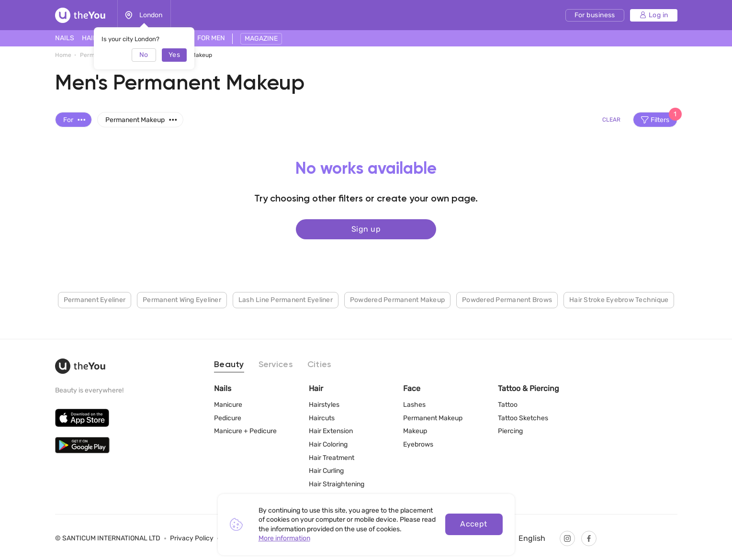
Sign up (366, 229)
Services (276, 365)
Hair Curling (326, 471)
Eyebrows (418, 444)
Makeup (415, 431)
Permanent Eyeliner (95, 299)
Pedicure (228, 418)
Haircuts (322, 418)
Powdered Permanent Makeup (397, 299)
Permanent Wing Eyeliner (182, 299)
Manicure (228, 405)
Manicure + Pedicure (245, 431)
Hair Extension (331, 431)
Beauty (229, 365)
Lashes (414, 405)
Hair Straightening (337, 484)
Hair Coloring (328, 444)
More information (284, 538)
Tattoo (508, 405)
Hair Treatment (332, 458)
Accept (474, 524)
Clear (611, 120)
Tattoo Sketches (523, 418)
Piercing (510, 431)
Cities (320, 365)
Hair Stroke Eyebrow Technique (619, 299)
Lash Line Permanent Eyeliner (286, 299)
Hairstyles (324, 405)
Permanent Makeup (433, 418)
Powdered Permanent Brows (507, 299)
